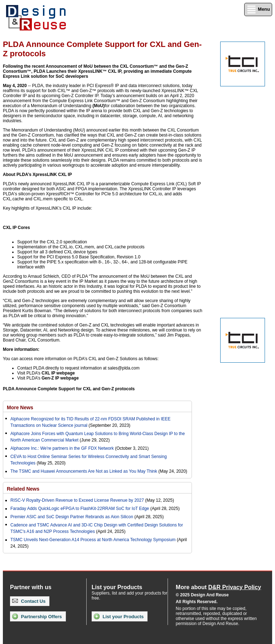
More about (218, 587)
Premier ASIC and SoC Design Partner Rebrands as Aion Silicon (72, 517)
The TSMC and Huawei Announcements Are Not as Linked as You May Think (84, 471)
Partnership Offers (37, 616)
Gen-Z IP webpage (60, 378)
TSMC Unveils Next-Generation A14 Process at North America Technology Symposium (93, 540)
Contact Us (29, 601)
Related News (23, 489)
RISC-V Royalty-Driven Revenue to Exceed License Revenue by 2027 (77, 500)
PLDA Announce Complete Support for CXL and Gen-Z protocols (69, 389)
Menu (258, 9)
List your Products (119, 616)
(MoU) (98, 106)
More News (20, 407)
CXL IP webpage (58, 373)
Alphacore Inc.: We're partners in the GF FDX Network (62, 448)
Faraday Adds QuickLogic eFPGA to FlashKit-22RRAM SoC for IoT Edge (80, 509)
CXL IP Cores (16, 228)
